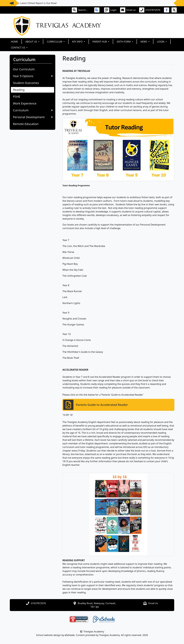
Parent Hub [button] (100, 42)
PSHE (17, 97)
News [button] (144, 42)
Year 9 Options (33, 76)
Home (14, 42)
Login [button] (161, 42)
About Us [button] (32, 42)
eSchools (70, 635)
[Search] (84, 10)
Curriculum (33, 110)
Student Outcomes (26, 83)
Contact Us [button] (18, 48)
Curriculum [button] (55, 42)
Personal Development (33, 117)
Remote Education (26, 124)
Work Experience (25, 103)
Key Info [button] (78, 42)
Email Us (153, 603)
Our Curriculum (24, 69)
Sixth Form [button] (124, 42)
